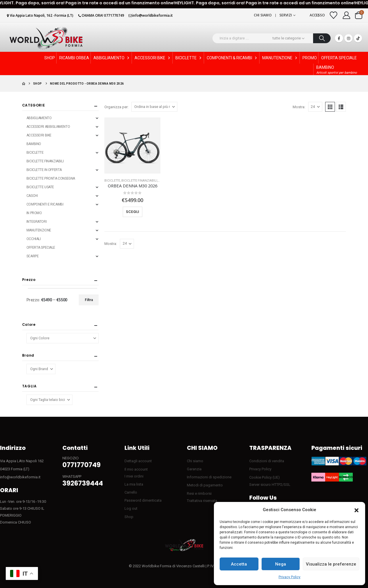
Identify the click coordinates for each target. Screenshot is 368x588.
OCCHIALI (34, 239)
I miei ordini (134, 476)
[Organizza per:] (154, 107)
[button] (356, 510)
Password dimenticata (143, 500)
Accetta (239, 564)
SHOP (50, 58)
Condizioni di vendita (267, 461)
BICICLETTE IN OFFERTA (44, 170)
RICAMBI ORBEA (74, 58)
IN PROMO (34, 213)
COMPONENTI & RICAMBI (232, 58)
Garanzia (194, 469)
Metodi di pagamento (205, 485)
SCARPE (32, 256)
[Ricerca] (322, 38)
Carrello (131, 492)
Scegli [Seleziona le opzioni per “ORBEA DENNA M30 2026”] (133, 212)
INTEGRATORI (37, 222)
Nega (281, 564)
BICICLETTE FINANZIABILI (139, 181)
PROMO (310, 58)
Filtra (89, 300)
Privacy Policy (290, 577)
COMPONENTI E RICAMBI (45, 204)
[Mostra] (315, 107)
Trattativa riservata (202, 501)
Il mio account (136, 469)
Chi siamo (263, 15)
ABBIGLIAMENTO (112, 58)
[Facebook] (339, 38)
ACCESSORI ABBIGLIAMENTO (48, 127)
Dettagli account (138, 461)
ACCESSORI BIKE (153, 58)
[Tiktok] (358, 38)
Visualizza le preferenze (331, 564)
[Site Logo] (46, 38)
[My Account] (347, 15)
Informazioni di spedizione (209, 477)
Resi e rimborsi (199, 493)
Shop (129, 517)
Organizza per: (116, 107)
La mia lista (134, 484)
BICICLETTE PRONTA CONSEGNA (51, 178)
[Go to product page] (132, 145)
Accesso (317, 15)
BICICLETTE (189, 58)
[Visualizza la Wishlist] (334, 15)
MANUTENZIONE (280, 58)
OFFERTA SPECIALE (339, 58)
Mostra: (299, 107)
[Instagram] (348, 38)
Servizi (286, 15)
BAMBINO (34, 144)
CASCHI (32, 196)
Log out (131, 508)
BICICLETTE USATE (40, 187)
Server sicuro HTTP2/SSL (270, 485)
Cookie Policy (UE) (264, 477)
